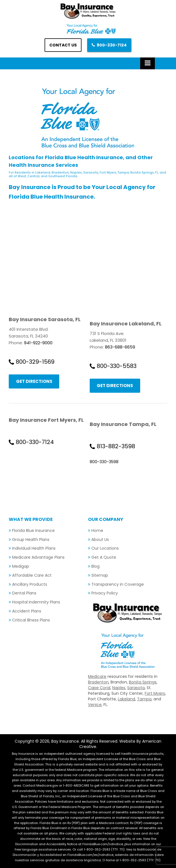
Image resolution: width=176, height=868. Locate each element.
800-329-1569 (35, 362)
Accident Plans (27, 611)
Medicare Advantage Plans (38, 558)
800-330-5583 (117, 366)
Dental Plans (24, 593)
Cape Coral (99, 688)
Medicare (97, 677)
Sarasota (136, 688)
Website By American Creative (120, 744)
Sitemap (100, 575)
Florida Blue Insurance (33, 530)
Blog (95, 566)
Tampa (144, 699)
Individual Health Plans (34, 549)
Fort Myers (155, 694)
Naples (119, 688)
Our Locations (105, 549)
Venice (95, 705)
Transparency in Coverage (118, 584)
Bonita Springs (143, 682)
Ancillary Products (30, 584)
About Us (100, 540)
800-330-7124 (112, 45)
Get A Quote (104, 558)
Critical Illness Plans (31, 620)
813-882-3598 (116, 446)
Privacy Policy (105, 593)
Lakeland (126, 699)
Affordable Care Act (32, 575)
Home (97, 530)
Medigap (21, 566)
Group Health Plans (31, 540)
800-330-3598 (104, 462)
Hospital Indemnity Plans (36, 602)
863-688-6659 (120, 347)
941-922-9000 (38, 343)
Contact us (63, 45)
